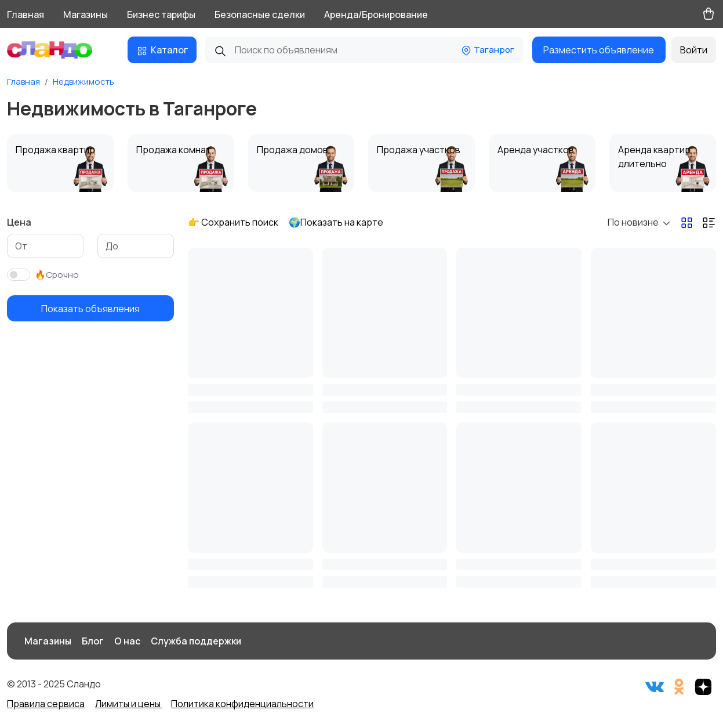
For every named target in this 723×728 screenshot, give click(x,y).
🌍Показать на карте (336, 222)
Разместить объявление (599, 50)
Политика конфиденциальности (242, 704)
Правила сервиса (46, 704)
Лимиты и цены (129, 704)
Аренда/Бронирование (376, 15)
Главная (26, 15)
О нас (127, 641)
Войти (694, 50)
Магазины (86, 15)
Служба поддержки (196, 641)
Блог (93, 641)
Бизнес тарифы (161, 15)
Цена (19, 222)
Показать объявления (90, 309)
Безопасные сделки (260, 15)
